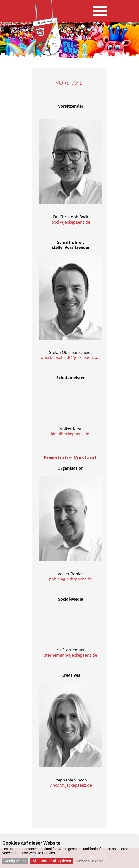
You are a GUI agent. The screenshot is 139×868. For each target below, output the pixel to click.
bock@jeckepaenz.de (71, 222)
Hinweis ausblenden (90, 861)
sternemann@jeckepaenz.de (71, 655)
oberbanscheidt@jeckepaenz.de (71, 357)
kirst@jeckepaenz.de (70, 434)
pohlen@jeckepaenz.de (71, 579)
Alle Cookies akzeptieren (52, 861)
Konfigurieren (15, 861)
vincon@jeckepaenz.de (71, 785)
